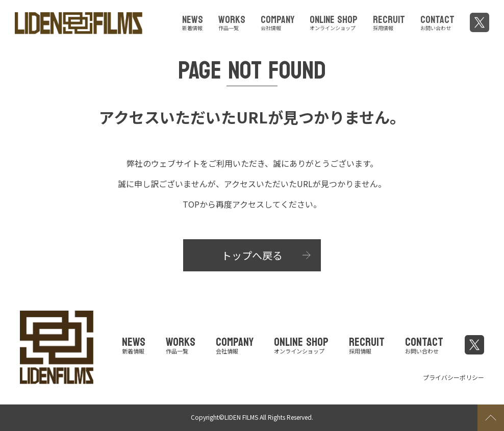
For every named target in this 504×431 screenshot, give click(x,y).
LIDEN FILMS (241, 417)
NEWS (193, 21)
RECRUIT (389, 21)
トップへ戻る (252, 255)
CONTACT (437, 21)
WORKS (232, 21)
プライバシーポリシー (453, 377)
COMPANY (278, 21)
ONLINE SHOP (334, 21)
